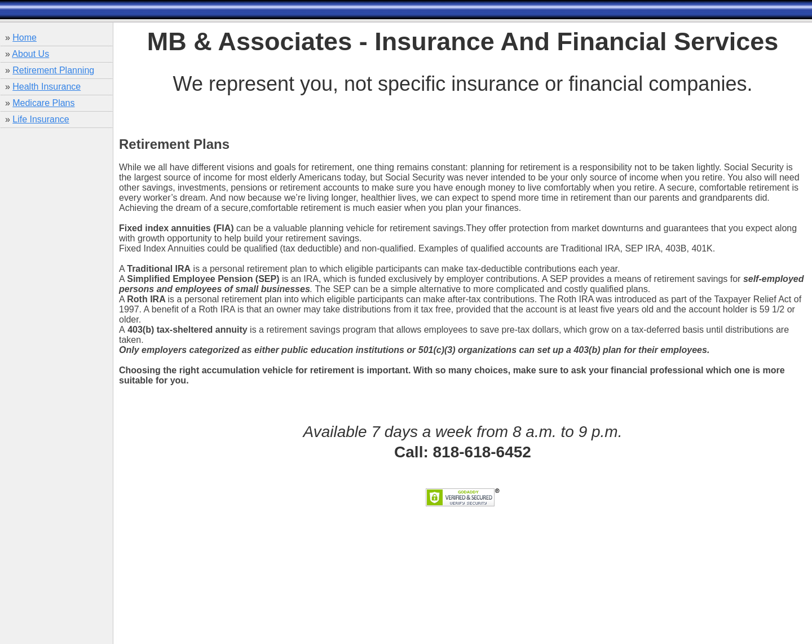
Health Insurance (47, 87)
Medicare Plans (43, 103)
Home (25, 38)
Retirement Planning (53, 70)
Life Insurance (41, 119)
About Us (30, 54)
